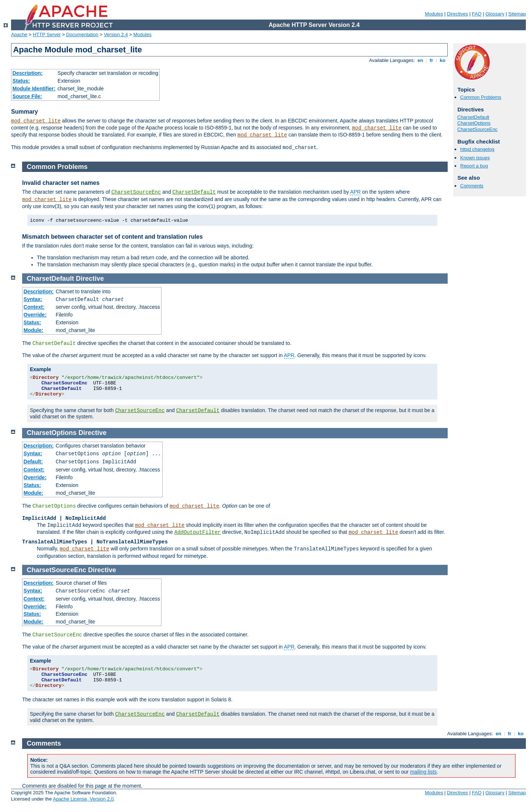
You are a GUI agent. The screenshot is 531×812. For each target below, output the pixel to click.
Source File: (27, 96)
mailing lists (423, 772)
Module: (34, 330)
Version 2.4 (116, 34)
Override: (35, 315)
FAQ (477, 14)
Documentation (82, 34)
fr (432, 60)
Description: (28, 73)
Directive (90, 279)
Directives (457, 14)
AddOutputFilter (198, 532)
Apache (19, 34)
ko (442, 60)
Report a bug (474, 166)
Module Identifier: (34, 89)
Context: (34, 307)
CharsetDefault (473, 117)
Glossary (495, 14)
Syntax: (33, 299)
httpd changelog (477, 149)
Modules (434, 14)
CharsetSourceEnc (477, 129)
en (420, 60)
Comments (472, 186)
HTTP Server (47, 34)
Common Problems (481, 97)
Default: (33, 462)
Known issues (475, 158)
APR (355, 192)
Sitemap (517, 14)
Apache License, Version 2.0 (83, 799)
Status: (21, 81)
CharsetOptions (474, 123)
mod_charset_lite (36, 121)
